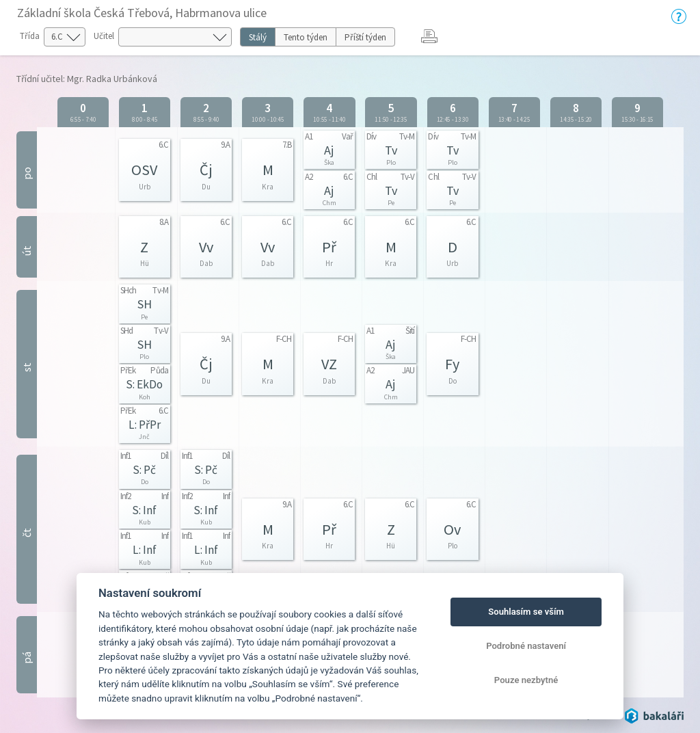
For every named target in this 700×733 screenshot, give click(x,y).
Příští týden (365, 37)
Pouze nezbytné (526, 680)
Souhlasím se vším (526, 612)
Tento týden (306, 37)
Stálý (258, 37)
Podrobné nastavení (526, 646)
